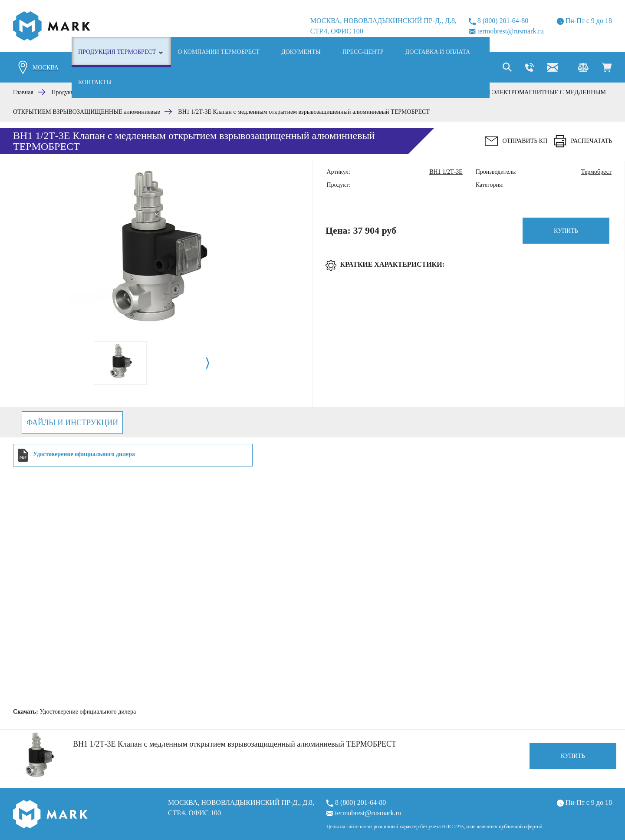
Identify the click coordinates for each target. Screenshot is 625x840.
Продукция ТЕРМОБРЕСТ (117, 52)
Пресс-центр (363, 52)
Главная (23, 92)
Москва (46, 68)
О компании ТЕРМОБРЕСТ (219, 52)
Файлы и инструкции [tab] (72, 423)
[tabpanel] (120, 363)
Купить (566, 231)
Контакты (95, 82)
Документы (301, 52)
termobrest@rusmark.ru (506, 31)
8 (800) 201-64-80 (498, 21)
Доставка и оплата (438, 52)
